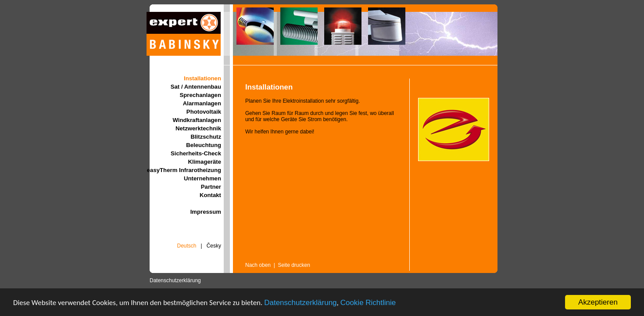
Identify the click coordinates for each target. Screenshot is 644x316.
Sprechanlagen (200, 95)
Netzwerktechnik (198, 128)
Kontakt (210, 195)
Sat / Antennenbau (196, 87)
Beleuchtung (204, 145)
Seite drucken (294, 265)
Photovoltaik (204, 112)
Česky (214, 246)
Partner (211, 187)
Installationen (202, 78)
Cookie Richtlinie (368, 303)
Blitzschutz (206, 137)
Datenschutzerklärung (300, 303)
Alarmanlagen (202, 103)
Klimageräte (205, 162)
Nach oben (258, 265)
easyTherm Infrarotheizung (184, 170)
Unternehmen (202, 178)
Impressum (206, 212)
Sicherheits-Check (196, 153)
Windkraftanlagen (197, 120)
